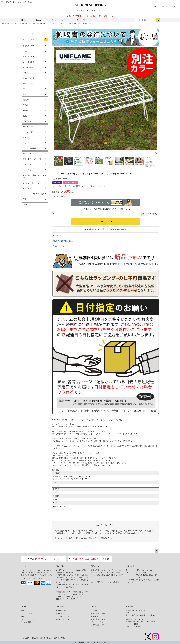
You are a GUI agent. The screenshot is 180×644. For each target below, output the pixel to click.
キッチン (26, 143)
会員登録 (164, 7)
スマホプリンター (30, 78)
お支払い (25, 566)
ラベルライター (29, 57)
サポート (95, 606)
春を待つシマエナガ (30, 46)
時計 (25, 89)
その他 (25, 205)
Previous (55, 38)
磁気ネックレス (29, 84)
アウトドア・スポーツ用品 (15, 24)
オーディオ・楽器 (30, 154)
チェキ (25, 51)
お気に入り (38, 20)
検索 (158, 20)
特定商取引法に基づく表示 (42, 638)
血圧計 (25, 116)
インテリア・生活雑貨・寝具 (34, 194)
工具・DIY (27, 199)
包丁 (25, 94)
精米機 (25, 110)
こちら (96, 538)
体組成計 (26, 73)
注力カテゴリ (26, 606)
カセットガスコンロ (28, 619)
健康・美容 (27, 164)
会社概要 (129, 606)
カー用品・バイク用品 (31, 183)
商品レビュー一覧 (62, 619)
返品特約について (59, 236)
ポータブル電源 (29, 127)
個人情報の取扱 (60, 638)
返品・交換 (95, 566)
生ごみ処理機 (28, 67)
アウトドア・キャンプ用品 (33, 24)
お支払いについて (97, 616)
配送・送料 (60, 566)
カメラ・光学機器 (30, 148)
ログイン (156, 7)
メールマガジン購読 (63, 616)
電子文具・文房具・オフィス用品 (34, 176)
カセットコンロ (29, 62)
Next (156, 38)
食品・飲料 (27, 188)
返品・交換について (98, 619)
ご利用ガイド (81, 20)
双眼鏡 (25, 105)
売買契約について (97, 625)
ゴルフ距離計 (28, 121)
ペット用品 (27, 170)
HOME (23, 20)
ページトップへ (157, 551)
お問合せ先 (130, 566)
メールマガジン (174, 7)
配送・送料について (98, 613)
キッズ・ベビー (29, 132)
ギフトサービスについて (100, 622)
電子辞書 (26, 100)
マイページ (52, 20)
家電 (25, 137)
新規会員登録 (61, 611)
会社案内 (26, 638)
